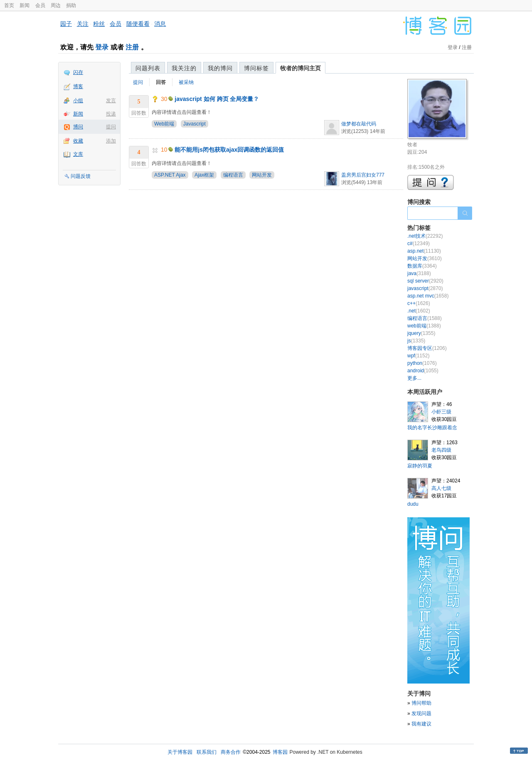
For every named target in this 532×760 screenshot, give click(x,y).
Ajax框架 (204, 175)
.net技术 (425, 236)
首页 (9, 5)
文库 (78, 154)
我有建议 (421, 724)
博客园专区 (427, 348)
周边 (56, 5)
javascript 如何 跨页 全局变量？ (217, 99)
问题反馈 (81, 176)
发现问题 (421, 713)
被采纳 (186, 82)
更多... (414, 378)
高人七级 (441, 488)
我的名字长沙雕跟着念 (432, 428)
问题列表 (148, 68)
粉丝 (99, 24)
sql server (425, 281)
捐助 (71, 5)
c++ (419, 303)
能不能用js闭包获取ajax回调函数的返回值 (229, 150)
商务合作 (231, 752)
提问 (111, 127)
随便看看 (138, 24)
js (416, 341)
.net (419, 311)
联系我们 (207, 752)
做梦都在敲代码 (359, 124)
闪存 (78, 72)
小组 (78, 101)
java (419, 273)
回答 (161, 82)
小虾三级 (441, 412)
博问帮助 (421, 703)
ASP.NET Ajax (170, 175)
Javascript (195, 124)
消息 (160, 24)
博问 (78, 127)
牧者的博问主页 (300, 68)
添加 (111, 141)
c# (419, 243)
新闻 (25, 5)
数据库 (422, 266)
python (422, 363)
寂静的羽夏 (420, 466)
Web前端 (164, 124)
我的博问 (220, 68)
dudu (413, 504)
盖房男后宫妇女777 (363, 175)
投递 (111, 114)
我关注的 (184, 68)
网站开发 (262, 175)
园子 (66, 24)
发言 (111, 101)
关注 (83, 24)
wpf (418, 356)
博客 (78, 86)
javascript (425, 288)
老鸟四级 (441, 450)
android (423, 371)
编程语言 (233, 175)
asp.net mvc (428, 296)
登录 (102, 47)
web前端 (424, 326)
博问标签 (256, 68)
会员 (40, 5)
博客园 (280, 752)
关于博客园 (180, 752)
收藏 (78, 141)
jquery (421, 333)
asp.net (424, 251)
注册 (132, 47)
